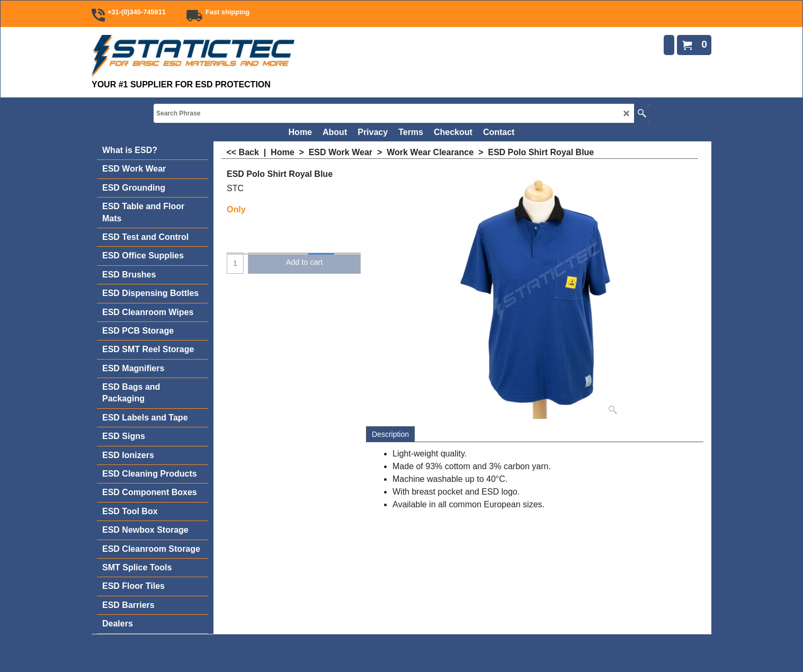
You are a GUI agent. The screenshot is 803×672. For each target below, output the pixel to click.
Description (390, 434)
